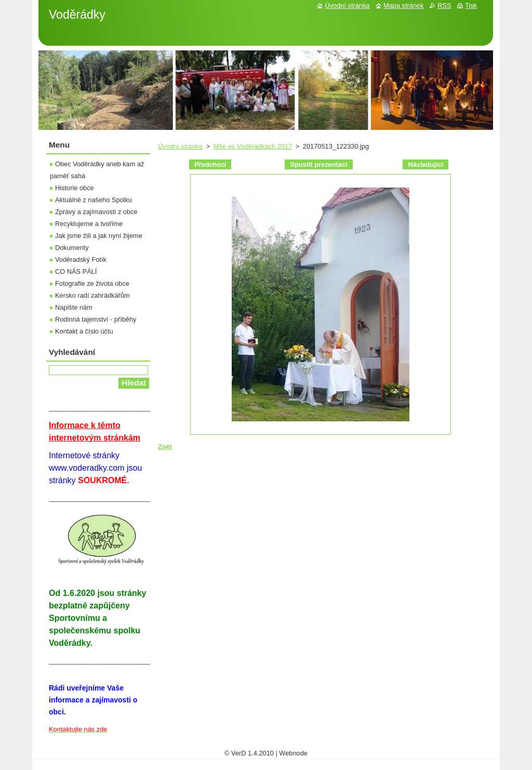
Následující (425, 164)
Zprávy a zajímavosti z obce (96, 212)
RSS (444, 5)
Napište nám (74, 307)
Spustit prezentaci (318, 164)
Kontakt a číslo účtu (84, 331)
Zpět (165, 447)
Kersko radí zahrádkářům (92, 295)
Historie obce (75, 188)
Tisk (471, 5)
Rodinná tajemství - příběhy (96, 319)
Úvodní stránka (180, 146)
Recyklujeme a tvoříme (89, 224)
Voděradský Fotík (81, 260)
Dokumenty (72, 248)
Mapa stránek (404, 5)
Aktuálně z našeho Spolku (94, 200)
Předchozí (210, 164)
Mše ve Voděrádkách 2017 (253, 146)
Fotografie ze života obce (92, 283)
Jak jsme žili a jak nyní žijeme (99, 236)
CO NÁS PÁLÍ (76, 271)
